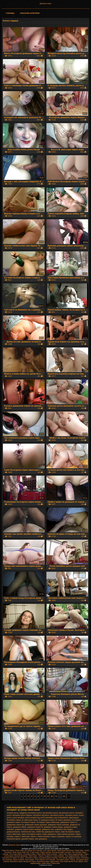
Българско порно (30, 854)
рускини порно (28, 839)
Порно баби (19, 850)
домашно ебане (20, 827)
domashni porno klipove (22, 815)
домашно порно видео (53, 827)
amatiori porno (13, 813)
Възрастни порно (30, 861)
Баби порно (17, 852)
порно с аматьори (22, 836)
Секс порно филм (49, 850)
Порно (73, 860)
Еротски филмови (21, 856)
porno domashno (61, 818)
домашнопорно (13, 832)
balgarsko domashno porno (31, 813)
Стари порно (35, 852)
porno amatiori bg (32, 818)
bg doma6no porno (50, 813)
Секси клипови (59, 856)
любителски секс (28, 832)
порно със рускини (73, 836)
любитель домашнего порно (48, 832)
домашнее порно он (15, 825)
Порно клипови (52, 854)
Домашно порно (45, 4)
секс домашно (41, 839)
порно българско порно (31, 834)
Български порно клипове (61, 852)
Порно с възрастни (45, 856)
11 (56, 796)
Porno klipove (40, 860)
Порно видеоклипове (75, 854)
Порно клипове (46, 852)
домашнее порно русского (36, 825)
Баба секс (26, 852)
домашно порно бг (35, 827)
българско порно (28, 822)
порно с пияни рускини (40, 836)
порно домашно (49, 834)
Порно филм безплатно (65, 850)
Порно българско (8, 850)
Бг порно (14, 858)
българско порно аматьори (48, 822)
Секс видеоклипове (72, 856)
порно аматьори (14, 834)
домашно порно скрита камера (28, 829)
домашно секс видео (64, 829)
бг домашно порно (47, 820)
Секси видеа (30, 860)
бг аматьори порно (30, 820)
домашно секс (48, 829)
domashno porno (57, 815)
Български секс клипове (33, 850)
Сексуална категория (30, 13)
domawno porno (72, 815)
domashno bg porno (41, 815)
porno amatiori (18, 818)
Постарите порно (63, 860)
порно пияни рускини (66, 834)
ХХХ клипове (76, 852)
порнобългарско (14, 839)
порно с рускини (58, 836)
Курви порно (55, 861)
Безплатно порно (32, 858)
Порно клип (63, 854)
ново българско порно (70, 832)
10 (52, 796)
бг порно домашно (63, 820)
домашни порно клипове (58, 825)
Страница (10, 13)
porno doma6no (47, 818)
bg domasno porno (67, 813)
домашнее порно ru (69, 822)
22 (64, 796)
